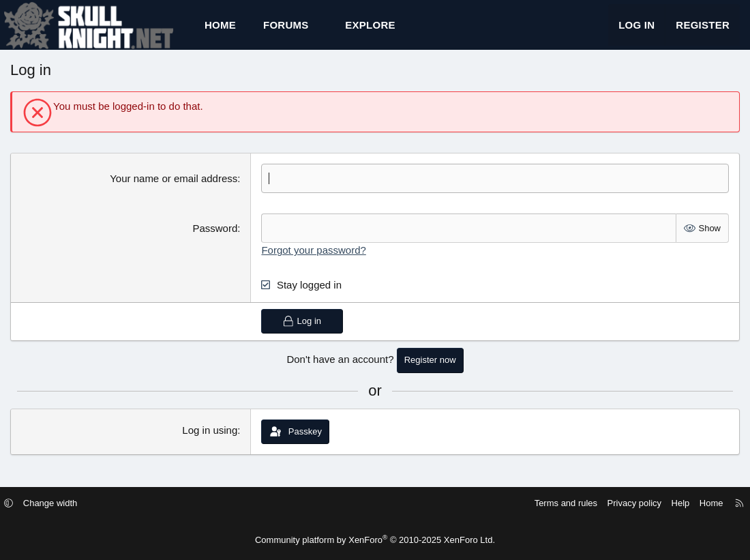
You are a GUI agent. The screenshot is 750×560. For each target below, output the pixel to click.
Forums (286, 31)
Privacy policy (622, 504)
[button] (321, 31)
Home (220, 31)
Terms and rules (554, 504)
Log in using (210, 442)
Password (215, 240)
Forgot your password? (313, 262)
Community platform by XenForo (375, 540)
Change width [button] (63, 504)
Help (669, 504)
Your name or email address (174, 191)
